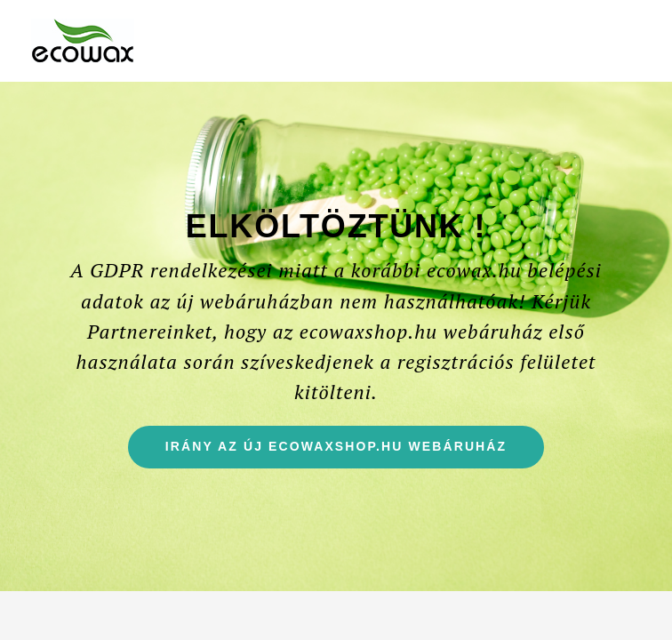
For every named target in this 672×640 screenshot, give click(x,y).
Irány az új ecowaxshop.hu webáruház (355, 453)
